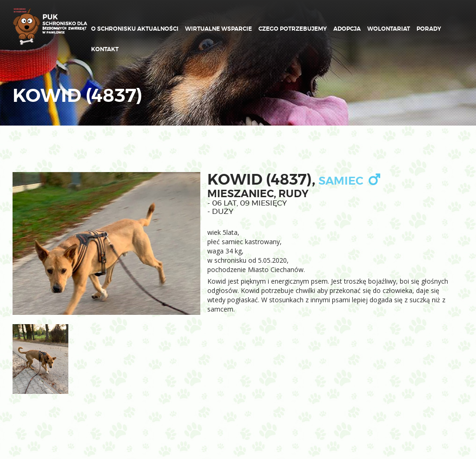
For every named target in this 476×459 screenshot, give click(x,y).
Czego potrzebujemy (293, 29)
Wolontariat (389, 29)
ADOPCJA (347, 29)
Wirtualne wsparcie (218, 29)
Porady (429, 29)
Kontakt (105, 49)
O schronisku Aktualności (135, 29)
